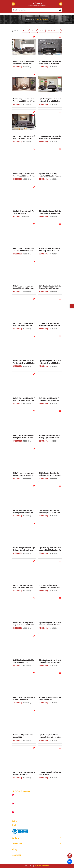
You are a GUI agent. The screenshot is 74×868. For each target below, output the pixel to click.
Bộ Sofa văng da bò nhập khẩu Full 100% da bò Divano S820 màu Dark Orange (50, 138)
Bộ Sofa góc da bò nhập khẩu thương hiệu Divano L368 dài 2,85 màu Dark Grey (50, 437)
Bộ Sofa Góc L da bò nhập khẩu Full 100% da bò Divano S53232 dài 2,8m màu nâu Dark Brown (49, 175)
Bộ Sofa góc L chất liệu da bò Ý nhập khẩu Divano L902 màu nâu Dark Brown (24, 138)
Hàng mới (26, 31)
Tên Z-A (42, 31)
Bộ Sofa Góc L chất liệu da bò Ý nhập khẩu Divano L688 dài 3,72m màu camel (23, 362)
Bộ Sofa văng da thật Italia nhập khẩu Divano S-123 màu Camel (50, 736)
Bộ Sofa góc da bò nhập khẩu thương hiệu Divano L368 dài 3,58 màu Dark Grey (23, 437)
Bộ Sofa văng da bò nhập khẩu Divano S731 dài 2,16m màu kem (24, 287)
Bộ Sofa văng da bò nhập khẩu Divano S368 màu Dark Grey (24, 474)
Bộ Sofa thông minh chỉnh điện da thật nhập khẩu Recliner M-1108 (50, 549)
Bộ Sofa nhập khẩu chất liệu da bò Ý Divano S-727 (50, 773)
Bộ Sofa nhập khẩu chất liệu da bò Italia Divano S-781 (24, 773)
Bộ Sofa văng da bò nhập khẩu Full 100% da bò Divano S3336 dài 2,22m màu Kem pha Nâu (50, 212)
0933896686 (16, 855)
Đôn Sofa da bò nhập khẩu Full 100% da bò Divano (24, 212)
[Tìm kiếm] (60, 10)
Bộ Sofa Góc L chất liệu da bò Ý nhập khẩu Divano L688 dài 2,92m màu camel (50, 325)
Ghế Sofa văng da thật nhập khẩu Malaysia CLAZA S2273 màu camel (49, 512)
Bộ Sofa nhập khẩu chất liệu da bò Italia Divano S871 (24, 699)
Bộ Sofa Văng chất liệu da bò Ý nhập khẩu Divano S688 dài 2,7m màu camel (24, 325)
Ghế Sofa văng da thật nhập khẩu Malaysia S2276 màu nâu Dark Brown (50, 474)
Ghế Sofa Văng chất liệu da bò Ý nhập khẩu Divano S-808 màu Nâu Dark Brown (23, 63)
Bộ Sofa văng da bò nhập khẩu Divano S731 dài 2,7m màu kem (50, 287)
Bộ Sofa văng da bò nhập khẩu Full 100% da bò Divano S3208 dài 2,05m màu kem (24, 250)
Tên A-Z (34, 31)
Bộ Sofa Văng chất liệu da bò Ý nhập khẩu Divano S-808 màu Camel (24, 624)
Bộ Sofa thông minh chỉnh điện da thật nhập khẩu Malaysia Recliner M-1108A (24, 549)
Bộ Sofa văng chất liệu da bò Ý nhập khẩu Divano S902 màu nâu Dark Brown (24, 586)
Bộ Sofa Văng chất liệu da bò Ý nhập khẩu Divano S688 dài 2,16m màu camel (50, 362)
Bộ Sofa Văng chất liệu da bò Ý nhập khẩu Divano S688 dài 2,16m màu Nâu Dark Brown (50, 100)
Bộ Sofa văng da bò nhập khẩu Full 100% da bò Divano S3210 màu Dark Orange (50, 63)
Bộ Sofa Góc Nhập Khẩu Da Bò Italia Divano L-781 (50, 699)
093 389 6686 (23, 821)
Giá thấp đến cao (53, 31)
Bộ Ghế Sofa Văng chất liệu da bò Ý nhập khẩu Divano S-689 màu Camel (24, 512)
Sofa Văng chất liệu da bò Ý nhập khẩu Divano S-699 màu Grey (50, 586)
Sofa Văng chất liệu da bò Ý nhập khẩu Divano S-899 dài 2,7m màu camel (49, 399)
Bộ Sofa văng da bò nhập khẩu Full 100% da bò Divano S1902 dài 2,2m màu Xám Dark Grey (24, 175)
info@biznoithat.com (24, 825)
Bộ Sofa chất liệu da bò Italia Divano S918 (23, 736)
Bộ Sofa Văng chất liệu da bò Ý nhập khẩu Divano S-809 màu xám (50, 624)
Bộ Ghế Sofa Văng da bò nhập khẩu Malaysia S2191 (23, 661)
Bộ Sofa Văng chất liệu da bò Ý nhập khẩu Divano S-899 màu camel (50, 661)
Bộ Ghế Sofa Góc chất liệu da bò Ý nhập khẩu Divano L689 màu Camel (49, 250)
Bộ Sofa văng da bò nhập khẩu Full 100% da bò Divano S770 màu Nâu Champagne (24, 100)
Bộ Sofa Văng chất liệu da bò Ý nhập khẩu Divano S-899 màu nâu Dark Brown (24, 399)
